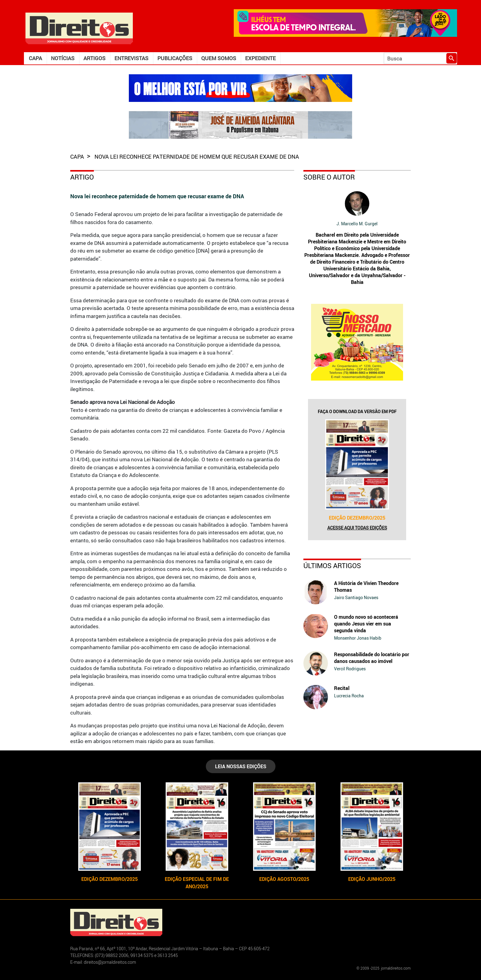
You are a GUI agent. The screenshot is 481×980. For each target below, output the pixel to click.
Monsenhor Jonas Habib (358, 638)
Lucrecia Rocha (349, 696)
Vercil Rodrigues (350, 669)
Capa (35, 58)
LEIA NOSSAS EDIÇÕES (241, 766)
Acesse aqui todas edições (357, 528)
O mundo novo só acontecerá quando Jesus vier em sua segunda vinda (366, 624)
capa (78, 157)
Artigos (94, 58)
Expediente (260, 58)
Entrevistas (131, 58)
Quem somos (219, 58)
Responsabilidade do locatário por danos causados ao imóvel (372, 658)
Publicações (175, 58)
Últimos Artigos (332, 566)
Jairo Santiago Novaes (356, 597)
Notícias (63, 58)
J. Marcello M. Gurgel (357, 224)
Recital (342, 688)
